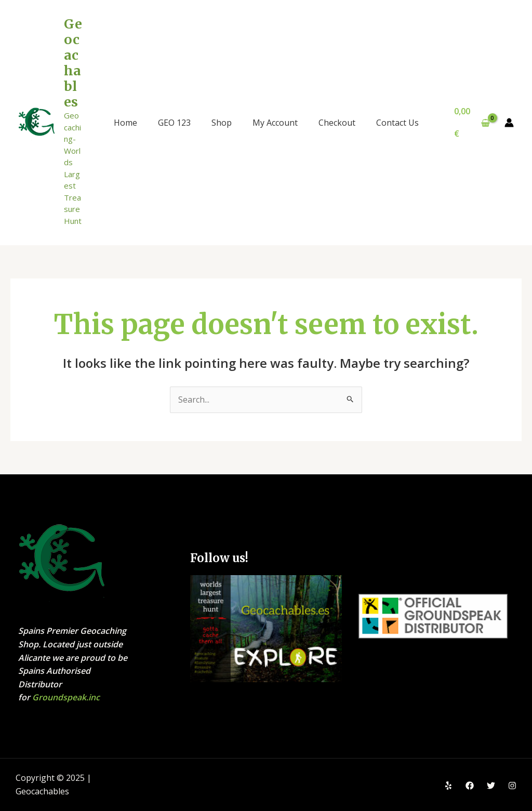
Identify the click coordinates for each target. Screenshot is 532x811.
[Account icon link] (509, 123)
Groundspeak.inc (66, 698)
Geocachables (73, 63)
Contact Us (397, 123)
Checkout (337, 123)
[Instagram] (512, 786)
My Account (275, 123)
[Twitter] (491, 786)
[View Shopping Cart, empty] (472, 122)
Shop (222, 123)
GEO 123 (174, 123)
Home (125, 123)
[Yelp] (448, 786)
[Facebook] (470, 786)
